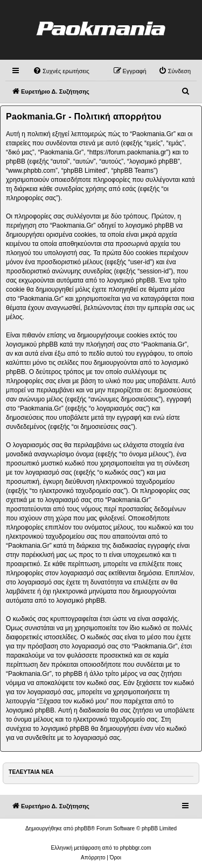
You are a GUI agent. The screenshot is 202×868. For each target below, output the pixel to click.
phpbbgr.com (136, 848)
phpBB (83, 828)
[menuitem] (61, 71)
